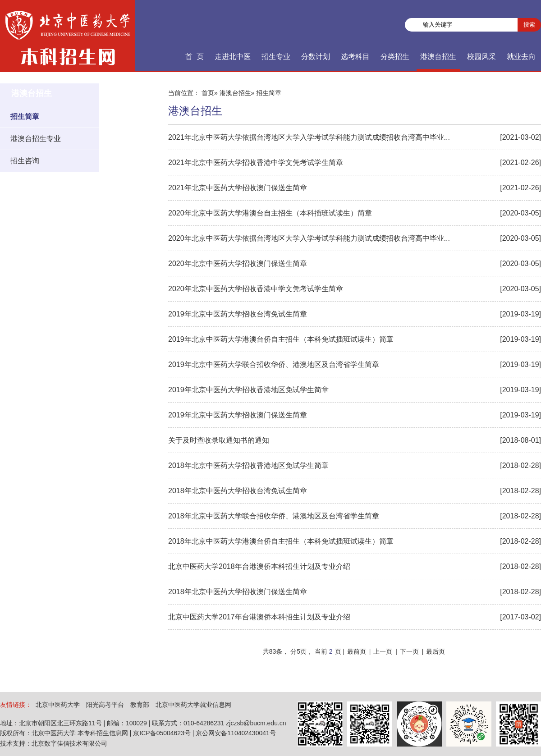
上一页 (383, 651)
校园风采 (481, 57)
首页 (208, 93)
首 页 (195, 57)
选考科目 (355, 57)
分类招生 (395, 57)
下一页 (409, 651)
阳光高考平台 (105, 705)
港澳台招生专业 (36, 139)
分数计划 (316, 57)
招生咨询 (25, 161)
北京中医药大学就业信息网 (193, 705)
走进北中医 (233, 57)
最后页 (436, 651)
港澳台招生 (438, 57)
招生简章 (25, 117)
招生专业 (276, 57)
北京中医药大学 (58, 705)
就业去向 (521, 57)
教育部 (140, 705)
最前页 (357, 651)
